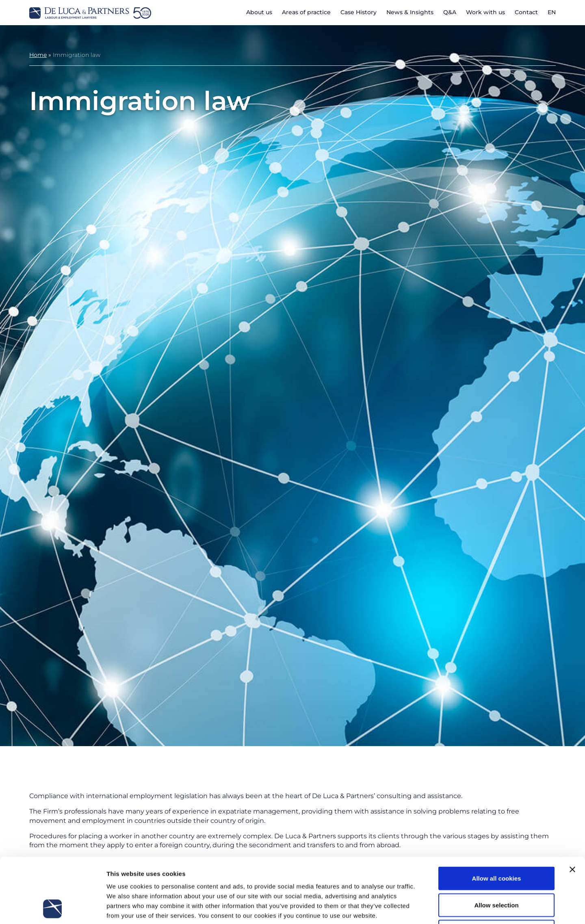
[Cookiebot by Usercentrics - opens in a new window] (53, 908)
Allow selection (496, 844)
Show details (426, 908)
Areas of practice (306, 12)
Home (38, 55)
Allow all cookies (497, 817)
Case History (359, 12)
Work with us (485, 12)
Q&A (450, 12)
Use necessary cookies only (496, 871)
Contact (526, 12)
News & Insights (410, 12)
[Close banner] (572, 809)
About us (259, 12)
